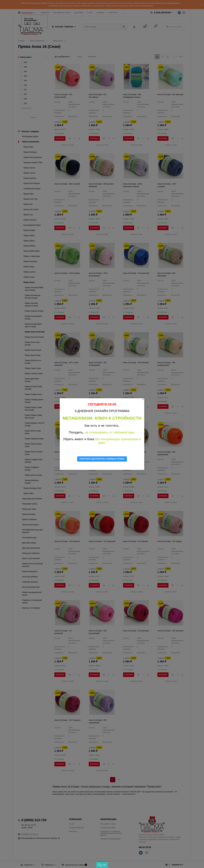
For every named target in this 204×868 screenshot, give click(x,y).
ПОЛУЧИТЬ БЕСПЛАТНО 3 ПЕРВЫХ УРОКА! (102, 459)
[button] (102, 865)
